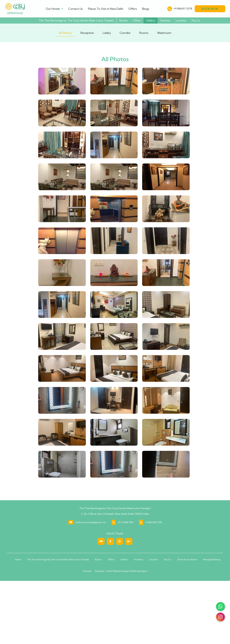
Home (18, 559)
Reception (87, 33)
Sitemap (87, 571)
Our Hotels (54, 9)
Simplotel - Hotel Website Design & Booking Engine (121, 571)
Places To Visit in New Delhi (106, 9)
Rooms (123, 21)
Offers (133, 9)
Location (181, 21)
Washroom (164, 33)
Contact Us (76, 9)
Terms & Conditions (187, 559)
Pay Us (196, 21)
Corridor (125, 33)
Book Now (210, 9)
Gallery (151, 21)
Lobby (107, 33)
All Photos (65, 33)
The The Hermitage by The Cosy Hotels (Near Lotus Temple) (76, 21)
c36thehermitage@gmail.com (90, 522)
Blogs (146, 9)
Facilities (165, 21)
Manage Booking (212, 559)
